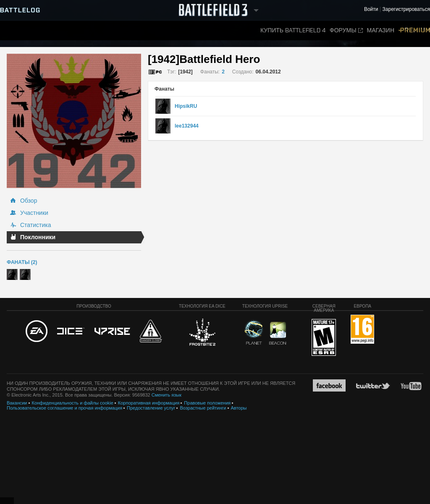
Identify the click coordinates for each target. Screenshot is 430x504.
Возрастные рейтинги (203, 408)
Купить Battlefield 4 (293, 30)
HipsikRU (186, 106)
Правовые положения (207, 403)
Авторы (239, 408)
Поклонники (38, 237)
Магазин (381, 30)
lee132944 (187, 126)
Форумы (346, 30)
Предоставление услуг (151, 408)
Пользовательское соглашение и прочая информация (64, 408)
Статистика (36, 225)
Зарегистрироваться (406, 9)
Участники (34, 213)
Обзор (29, 201)
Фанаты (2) (22, 262)
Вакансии (17, 403)
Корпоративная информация (149, 403)
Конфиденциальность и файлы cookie (73, 403)
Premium (414, 30)
